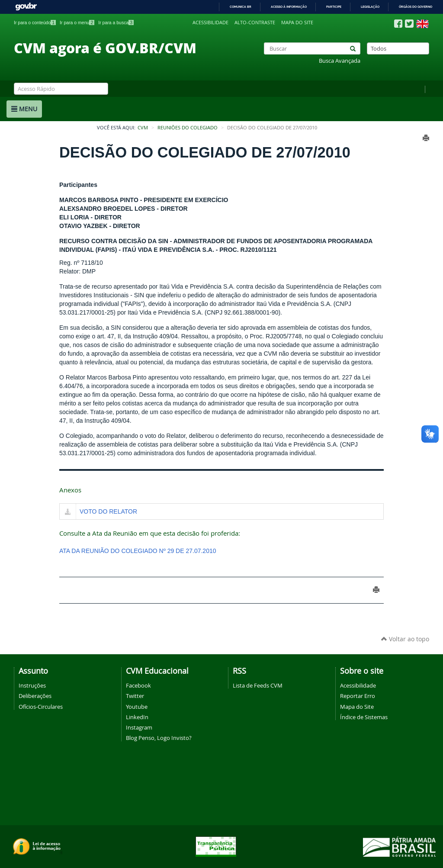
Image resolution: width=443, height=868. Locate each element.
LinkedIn (137, 717)
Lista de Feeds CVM (258, 685)
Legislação (370, 7)
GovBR (26, 7)
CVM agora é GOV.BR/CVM (105, 48)
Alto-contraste (255, 23)
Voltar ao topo (405, 639)
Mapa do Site (357, 707)
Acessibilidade (210, 23)
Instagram (139, 727)
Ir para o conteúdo (35, 23)
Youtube (137, 707)
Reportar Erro (358, 696)
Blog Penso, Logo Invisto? (159, 738)
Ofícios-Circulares (41, 707)
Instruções (32, 685)
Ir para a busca (116, 23)
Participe (334, 7)
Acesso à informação (289, 7)
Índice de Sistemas (364, 717)
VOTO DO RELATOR (108, 511)
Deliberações (35, 696)
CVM (143, 128)
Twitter (135, 696)
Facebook (138, 685)
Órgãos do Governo (416, 7)
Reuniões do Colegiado (188, 128)
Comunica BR (241, 7)
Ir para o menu (77, 23)
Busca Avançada (340, 61)
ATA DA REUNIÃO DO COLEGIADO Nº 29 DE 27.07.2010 (138, 551)
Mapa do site (297, 23)
